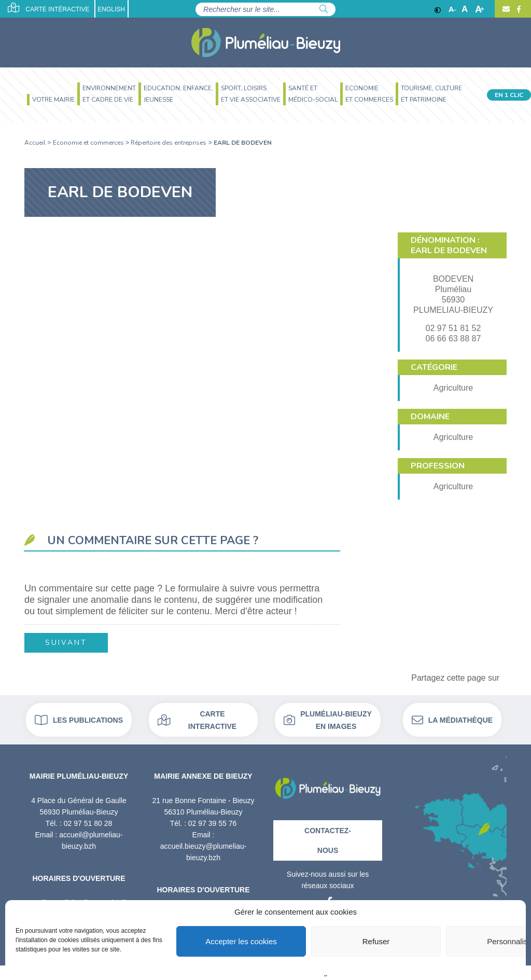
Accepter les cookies (241, 941)
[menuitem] (50, 101)
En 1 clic (509, 95)
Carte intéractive (48, 8)
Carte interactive (197, 720)
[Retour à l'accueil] (328, 785)
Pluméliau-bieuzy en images (328, 720)
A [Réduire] (452, 9)
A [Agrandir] (480, 9)
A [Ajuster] (465, 9)
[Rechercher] (324, 9)
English (111, 9)
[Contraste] (438, 9)
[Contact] (506, 9)
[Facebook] (518, 9)
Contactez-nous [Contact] (328, 840)
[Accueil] (266, 43)
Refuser (376, 941)
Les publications (79, 720)
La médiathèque (452, 720)
